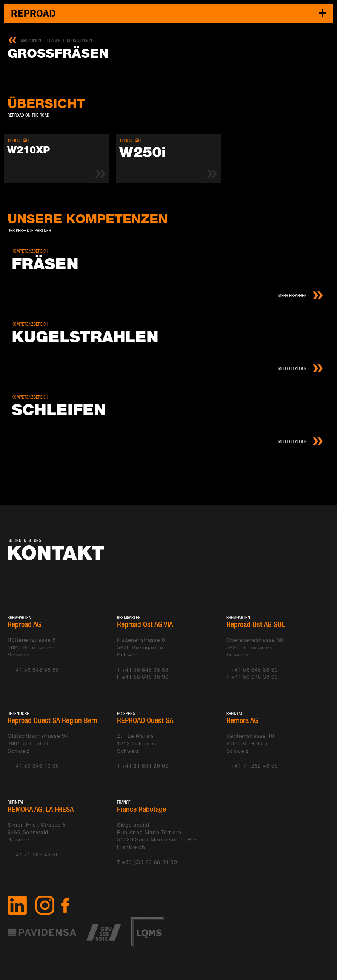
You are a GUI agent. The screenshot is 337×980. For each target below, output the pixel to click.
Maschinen (31, 40)
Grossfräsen (79, 40)
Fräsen (54, 40)
